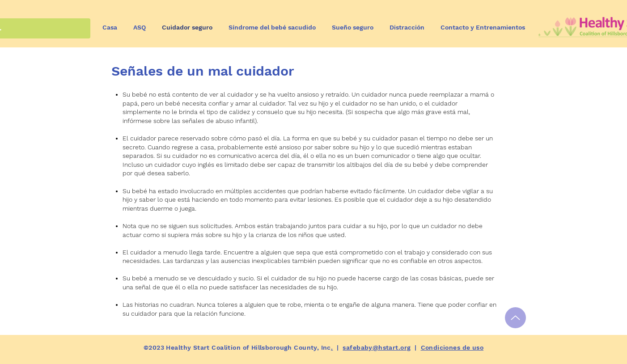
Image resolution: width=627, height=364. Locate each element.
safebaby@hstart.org (377, 347)
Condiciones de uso (452, 347)
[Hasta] (515, 318)
